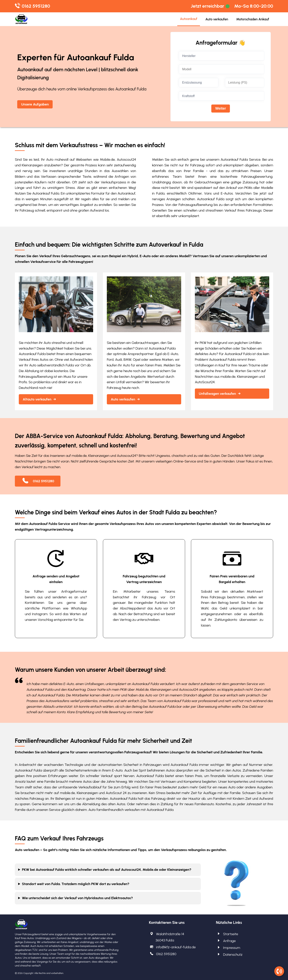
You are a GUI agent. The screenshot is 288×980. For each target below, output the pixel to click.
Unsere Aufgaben (35, 104)
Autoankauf (189, 19)
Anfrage (229, 941)
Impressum (232, 948)
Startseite (231, 934)
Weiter (221, 108)
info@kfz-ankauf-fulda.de (176, 947)
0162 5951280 (36, 6)
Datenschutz (233, 955)
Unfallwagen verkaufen (217, 394)
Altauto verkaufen (37, 399)
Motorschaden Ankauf (253, 19)
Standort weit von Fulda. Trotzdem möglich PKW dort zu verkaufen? (76, 884)
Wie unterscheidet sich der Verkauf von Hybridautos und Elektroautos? (77, 898)
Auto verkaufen (217, 19)
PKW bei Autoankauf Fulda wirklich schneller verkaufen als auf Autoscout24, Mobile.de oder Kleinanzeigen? (107, 870)
